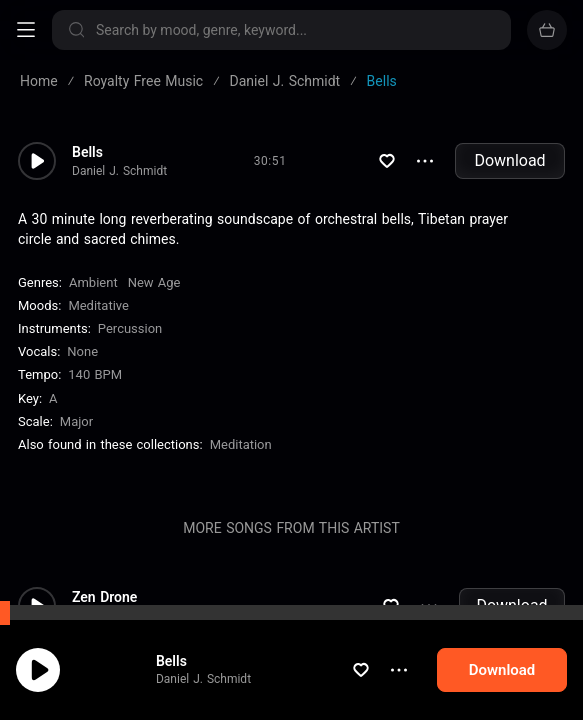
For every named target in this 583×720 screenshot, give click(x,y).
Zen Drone (104, 597)
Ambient (93, 282)
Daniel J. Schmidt (203, 679)
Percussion (130, 328)
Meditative (98, 305)
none (82, 351)
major (76, 421)
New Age (154, 282)
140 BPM (95, 374)
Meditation (241, 444)
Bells (171, 661)
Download (509, 160)
